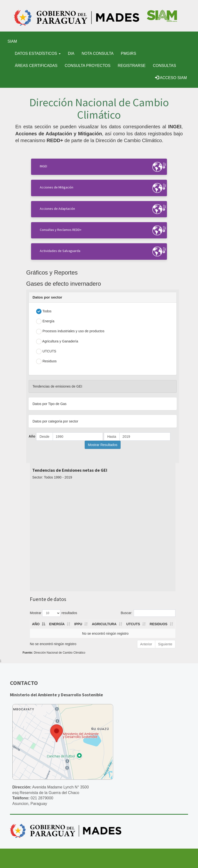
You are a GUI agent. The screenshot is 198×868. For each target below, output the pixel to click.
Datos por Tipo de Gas (49, 404)
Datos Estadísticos (38, 53)
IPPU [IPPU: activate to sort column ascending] (78, 624)
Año (32, 436)
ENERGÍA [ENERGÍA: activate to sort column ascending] (57, 624)
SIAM (12, 41)
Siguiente (165, 644)
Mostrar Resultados (103, 445)
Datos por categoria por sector (55, 421)
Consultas (164, 66)
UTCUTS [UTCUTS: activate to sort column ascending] (133, 624)
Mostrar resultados (54, 613)
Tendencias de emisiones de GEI (57, 386)
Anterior (146, 644)
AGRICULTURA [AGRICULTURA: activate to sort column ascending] (104, 624)
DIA (71, 53)
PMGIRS (128, 53)
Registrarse (132, 66)
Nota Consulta (98, 53)
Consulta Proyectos (88, 66)
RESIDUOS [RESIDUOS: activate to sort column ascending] (159, 624)
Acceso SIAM (171, 78)
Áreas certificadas (36, 66)
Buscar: (148, 613)
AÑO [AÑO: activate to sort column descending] (36, 624)
